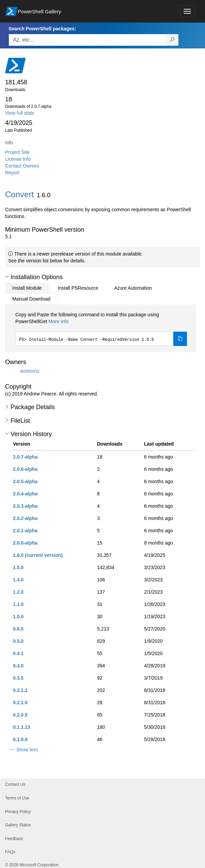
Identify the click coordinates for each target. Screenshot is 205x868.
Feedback (14, 839)
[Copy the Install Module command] (180, 339)
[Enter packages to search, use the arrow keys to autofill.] (87, 40)
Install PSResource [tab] (78, 288)
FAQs (10, 852)
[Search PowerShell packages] (172, 40)
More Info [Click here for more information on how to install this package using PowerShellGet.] (58, 321)
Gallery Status (18, 825)
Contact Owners (22, 166)
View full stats (20, 113)
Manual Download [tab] (31, 299)
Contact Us (15, 784)
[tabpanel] (101, 329)
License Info (18, 159)
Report (12, 173)
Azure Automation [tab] (133, 288)
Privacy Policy (18, 812)
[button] (7, 277)
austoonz (30, 371)
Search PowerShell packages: (42, 29)
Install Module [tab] (27, 288)
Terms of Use (17, 798)
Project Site (17, 152)
